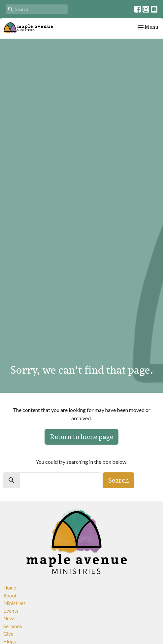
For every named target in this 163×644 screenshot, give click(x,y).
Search (118, 480)
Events (11, 611)
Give (8, 634)
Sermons (13, 626)
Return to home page (81, 437)
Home (10, 588)
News (9, 618)
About (10, 595)
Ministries (15, 603)
